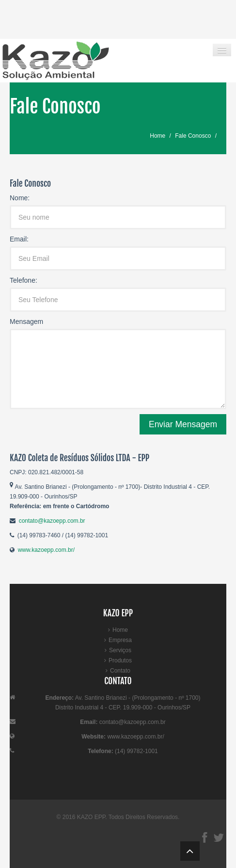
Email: (19, 239)
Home (157, 136)
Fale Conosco (193, 136)
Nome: (20, 198)
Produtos (120, 660)
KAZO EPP (91, 817)
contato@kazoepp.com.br (52, 521)
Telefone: (24, 280)
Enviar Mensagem (183, 424)
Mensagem (26, 321)
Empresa (120, 640)
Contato (120, 671)
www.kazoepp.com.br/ (46, 550)
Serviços (120, 650)
